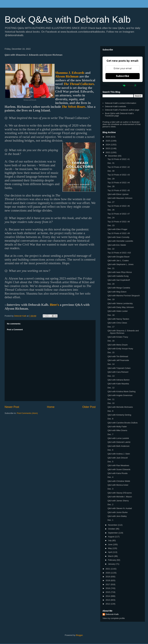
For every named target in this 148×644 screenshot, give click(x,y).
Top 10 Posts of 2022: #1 (119, 159)
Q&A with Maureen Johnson (120, 198)
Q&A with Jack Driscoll (117, 458)
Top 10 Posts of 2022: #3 (119, 175)
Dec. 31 (111, 163)
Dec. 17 (111, 327)
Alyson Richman (67, 76)
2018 (108, 580)
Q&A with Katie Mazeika (118, 384)
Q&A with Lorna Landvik (118, 438)
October (112, 529)
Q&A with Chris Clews (117, 323)
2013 (108, 600)
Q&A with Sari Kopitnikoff (119, 280)
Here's (54, 305)
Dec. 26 (111, 210)
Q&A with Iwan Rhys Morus (120, 272)
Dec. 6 (110, 450)
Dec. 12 (111, 388)
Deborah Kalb (112, 614)
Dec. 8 (110, 419)
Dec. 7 (110, 434)
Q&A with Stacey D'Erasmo (120, 493)
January (112, 564)
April (110, 552)
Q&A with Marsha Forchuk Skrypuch (124, 296)
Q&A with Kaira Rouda (117, 473)
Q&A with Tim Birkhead (118, 356)
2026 (108, 137)
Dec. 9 (110, 411)
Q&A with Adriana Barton (118, 380)
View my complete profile (114, 618)
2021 (108, 569)
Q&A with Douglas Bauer (118, 257)
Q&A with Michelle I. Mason (120, 497)
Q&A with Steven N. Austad (120, 508)
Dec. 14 (111, 364)
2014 (108, 596)
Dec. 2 (110, 504)
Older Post (89, 407)
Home (51, 407)
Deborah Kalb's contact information (121, 103)
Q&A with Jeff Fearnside (118, 360)
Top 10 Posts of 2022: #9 (119, 233)
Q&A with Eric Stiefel (117, 245)
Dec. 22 (111, 249)
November (113, 525)
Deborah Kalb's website (115, 106)
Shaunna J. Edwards (70, 73)
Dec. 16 (111, 341)
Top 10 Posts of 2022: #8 (119, 222)
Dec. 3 (110, 489)
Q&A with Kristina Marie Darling (121, 391)
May (110, 548)
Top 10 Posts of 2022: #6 (119, 206)
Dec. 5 (110, 462)
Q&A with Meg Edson (117, 292)
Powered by (123, 85)
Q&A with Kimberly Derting (119, 415)
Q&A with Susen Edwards (119, 469)
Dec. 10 (111, 403)
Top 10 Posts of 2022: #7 (119, 214)
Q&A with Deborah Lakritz (119, 442)
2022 (108, 152)
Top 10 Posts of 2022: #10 (119, 253)
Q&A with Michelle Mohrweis (120, 407)
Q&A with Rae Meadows (118, 465)
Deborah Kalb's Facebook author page (122, 110)
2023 (108, 148)
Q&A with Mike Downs (117, 430)
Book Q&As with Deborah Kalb (68, 19)
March (111, 556)
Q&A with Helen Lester (118, 311)
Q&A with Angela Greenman (120, 395)
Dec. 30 (111, 171)
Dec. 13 (111, 376)
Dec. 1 (110, 520)
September (113, 533)
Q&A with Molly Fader (117, 427)
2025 (108, 141)
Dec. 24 (111, 218)
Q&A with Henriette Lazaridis (120, 241)
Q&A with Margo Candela (119, 288)
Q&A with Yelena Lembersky (120, 303)
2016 (108, 588)
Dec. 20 (111, 284)
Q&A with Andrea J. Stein (119, 454)
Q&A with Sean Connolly (118, 237)
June (111, 544)
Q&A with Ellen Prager (117, 229)
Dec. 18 (111, 315)
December (113, 156)
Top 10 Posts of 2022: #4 (119, 183)
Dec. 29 (111, 179)
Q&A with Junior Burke (117, 512)
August (111, 537)
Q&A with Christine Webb (119, 481)
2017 (108, 584)
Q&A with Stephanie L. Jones (120, 264)
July (110, 540)
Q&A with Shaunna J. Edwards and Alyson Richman (123, 332)
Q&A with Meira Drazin (118, 345)
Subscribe (123, 76)
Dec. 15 (111, 352)
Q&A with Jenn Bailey (117, 516)
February (112, 560)
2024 (108, 145)
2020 (108, 573)
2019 (108, 577)
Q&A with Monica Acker (118, 485)
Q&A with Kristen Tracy (118, 337)
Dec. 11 (111, 399)
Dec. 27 (111, 202)
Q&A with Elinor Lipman (118, 194)
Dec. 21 (111, 268)
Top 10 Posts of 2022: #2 (119, 167)
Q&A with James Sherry (118, 501)
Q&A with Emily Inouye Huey (120, 349)
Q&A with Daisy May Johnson (121, 307)
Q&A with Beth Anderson (118, 446)
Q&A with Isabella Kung (118, 276)
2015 (108, 592)
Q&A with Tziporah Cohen (119, 368)
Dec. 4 (110, 477)
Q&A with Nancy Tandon (118, 319)
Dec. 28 (111, 186)
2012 (108, 604)
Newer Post (12, 407)
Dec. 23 (111, 225)
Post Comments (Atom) (27, 413)
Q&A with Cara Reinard (118, 372)
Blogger (79, 635)
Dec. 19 (111, 299)
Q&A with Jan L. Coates (118, 261)
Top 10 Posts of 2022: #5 (119, 190)
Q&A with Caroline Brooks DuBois (122, 423)
